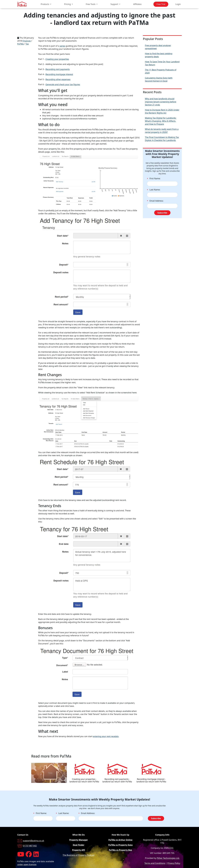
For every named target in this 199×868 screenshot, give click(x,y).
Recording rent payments (58, 69)
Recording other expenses (58, 79)
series (62, 46)
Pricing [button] (68, 4)
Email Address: (155, 201)
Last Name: (154, 190)
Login (178, 4)
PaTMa (20, 44)
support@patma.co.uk (33, 841)
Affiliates (137, 4)
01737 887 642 (30, 846)
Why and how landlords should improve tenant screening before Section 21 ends (161, 102)
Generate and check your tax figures (63, 84)
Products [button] (45, 4)
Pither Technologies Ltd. (168, 858)
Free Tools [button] (91, 4)
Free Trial (161, 4)
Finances (27, 41)
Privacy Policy (174, 863)
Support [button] (115, 4)
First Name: (154, 179)
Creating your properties (57, 59)
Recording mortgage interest (59, 74)
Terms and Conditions (155, 863)
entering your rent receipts (106, 736)
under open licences (27, 864)
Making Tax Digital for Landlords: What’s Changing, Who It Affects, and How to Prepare (161, 121)
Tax (27, 44)
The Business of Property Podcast (79, 855)
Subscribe (162, 213)
